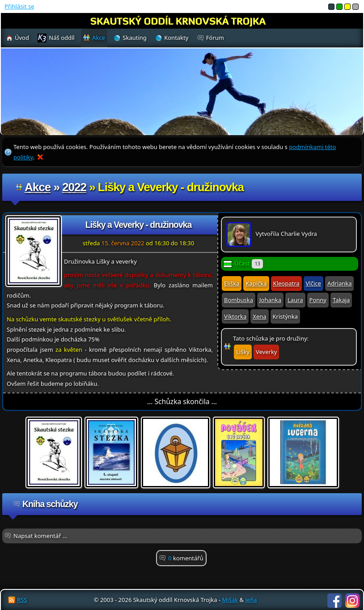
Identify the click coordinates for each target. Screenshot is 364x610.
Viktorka (235, 316)
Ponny (318, 300)
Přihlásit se (19, 6)
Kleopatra (286, 283)
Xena (259, 316)
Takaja (341, 300)
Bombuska (239, 300)
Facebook (334, 601)
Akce (38, 187)
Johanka (270, 300)
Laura (295, 300)
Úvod (22, 38)
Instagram (352, 601)
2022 (74, 187)
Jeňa (251, 600)
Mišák (230, 600)
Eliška (232, 283)
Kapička (256, 283)
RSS (22, 600)
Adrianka (340, 283)
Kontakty (176, 38)
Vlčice (313, 283)
